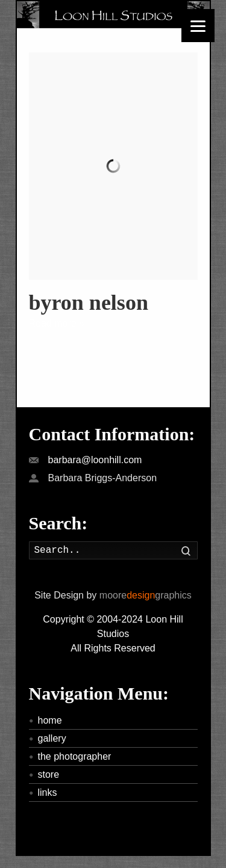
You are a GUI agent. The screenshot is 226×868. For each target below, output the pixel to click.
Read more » (57, 323)
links (48, 793)
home (50, 720)
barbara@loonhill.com (95, 460)
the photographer (75, 756)
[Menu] (198, 26)
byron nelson (89, 303)
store (49, 774)
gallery (52, 738)
